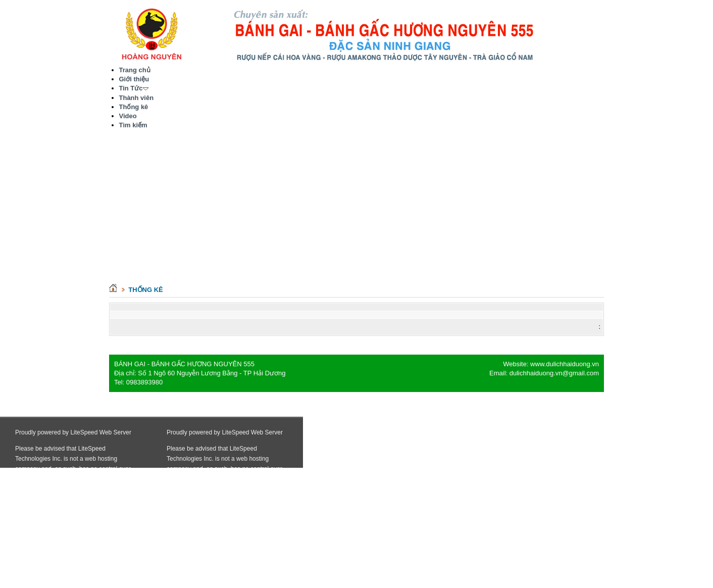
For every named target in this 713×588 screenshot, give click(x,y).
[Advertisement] (356, 211)
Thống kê (146, 290)
